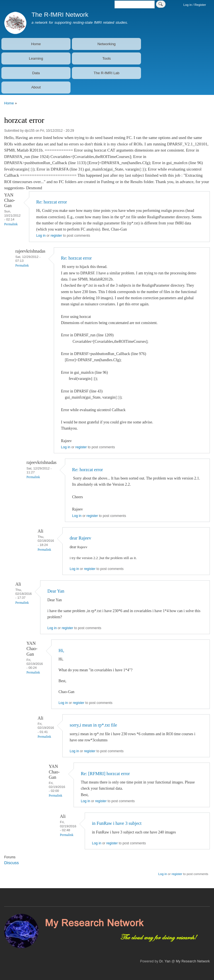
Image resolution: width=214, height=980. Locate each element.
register (56, 236)
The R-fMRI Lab (106, 73)
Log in (41, 236)
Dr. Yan (165, 961)
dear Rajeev (80, 538)
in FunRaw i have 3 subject (117, 823)
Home (36, 44)
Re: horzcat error (52, 202)
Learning (36, 58)
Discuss (11, 863)
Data (36, 73)
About (36, 87)
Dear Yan (56, 591)
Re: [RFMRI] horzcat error (105, 774)
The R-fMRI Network (60, 15)
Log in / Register (195, 5)
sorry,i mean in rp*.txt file (93, 725)
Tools (106, 58)
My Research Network (193, 961)
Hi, (61, 650)
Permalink (11, 224)
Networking (107, 44)
